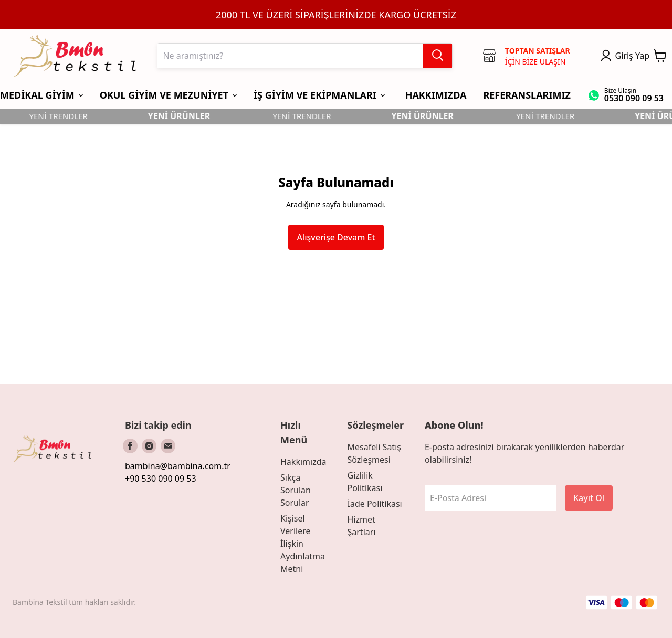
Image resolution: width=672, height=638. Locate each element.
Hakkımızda (303, 462)
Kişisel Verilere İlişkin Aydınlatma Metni (303, 544)
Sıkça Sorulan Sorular (296, 490)
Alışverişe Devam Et (336, 237)
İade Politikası (374, 504)
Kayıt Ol (589, 498)
